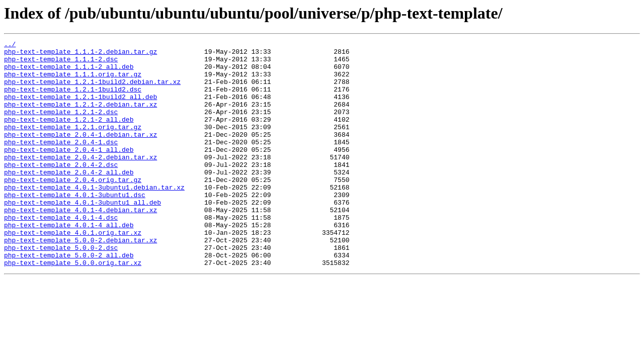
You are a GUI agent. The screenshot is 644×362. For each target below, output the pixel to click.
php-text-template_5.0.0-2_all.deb (69, 299)
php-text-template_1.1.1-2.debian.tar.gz (80, 54)
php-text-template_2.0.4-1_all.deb (69, 172)
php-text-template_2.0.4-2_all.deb (69, 199)
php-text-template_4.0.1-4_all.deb (69, 262)
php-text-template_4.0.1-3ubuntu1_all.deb (83, 235)
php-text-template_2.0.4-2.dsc (61, 190)
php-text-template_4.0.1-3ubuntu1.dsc (75, 226)
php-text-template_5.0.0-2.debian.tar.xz (80, 281)
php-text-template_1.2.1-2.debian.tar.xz (80, 118)
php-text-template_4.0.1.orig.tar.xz (73, 271)
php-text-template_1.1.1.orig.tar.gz (73, 81)
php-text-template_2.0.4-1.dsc (61, 163)
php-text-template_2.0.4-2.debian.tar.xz (80, 181)
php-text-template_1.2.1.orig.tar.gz (73, 145)
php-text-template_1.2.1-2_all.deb (69, 136)
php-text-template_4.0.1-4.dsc (61, 253)
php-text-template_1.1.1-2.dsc (61, 63)
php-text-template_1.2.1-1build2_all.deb (80, 109)
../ (10, 45)
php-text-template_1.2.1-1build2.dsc (73, 100)
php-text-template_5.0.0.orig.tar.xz (73, 308)
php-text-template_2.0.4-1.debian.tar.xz (80, 154)
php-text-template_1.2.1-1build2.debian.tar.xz (92, 90)
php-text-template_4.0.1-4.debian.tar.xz (80, 244)
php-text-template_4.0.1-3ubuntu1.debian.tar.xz (94, 217)
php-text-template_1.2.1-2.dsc (61, 127)
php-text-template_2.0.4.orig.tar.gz (73, 208)
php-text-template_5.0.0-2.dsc (61, 290)
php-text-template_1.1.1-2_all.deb (69, 72)
